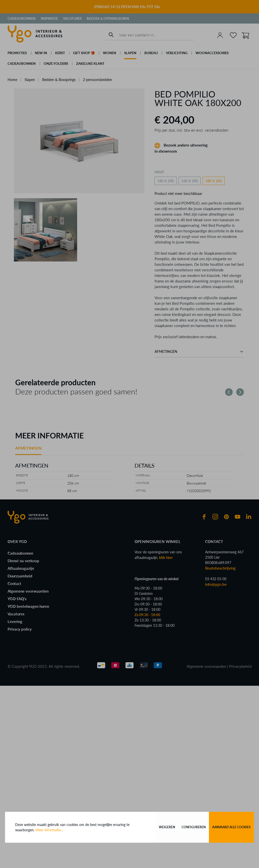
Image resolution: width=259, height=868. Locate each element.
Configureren (194, 827)
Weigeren (167, 827)
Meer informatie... (49, 830)
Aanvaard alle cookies (231, 827)
